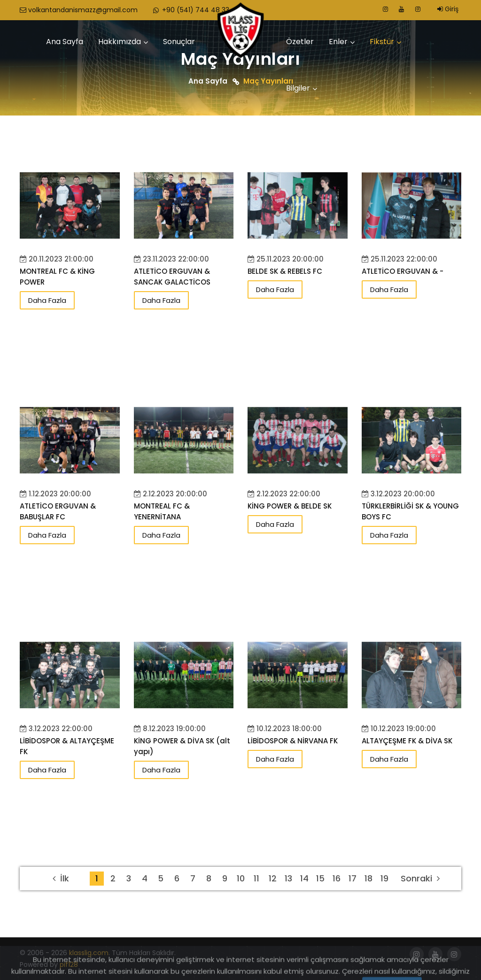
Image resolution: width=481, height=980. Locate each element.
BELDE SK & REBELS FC (285, 271)
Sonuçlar (179, 42)
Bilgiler (298, 88)
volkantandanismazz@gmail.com (79, 10)
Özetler (300, 42)
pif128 (69, 965)
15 (320, 878)
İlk (61, 878)
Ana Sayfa (65, 42)
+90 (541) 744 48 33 (190, 10)
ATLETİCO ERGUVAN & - (403, 271)
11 (256, 878)
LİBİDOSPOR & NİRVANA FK (293, 741)
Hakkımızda (120, 42)
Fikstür (382, 42)
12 (273, 878)
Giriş (448, 9)
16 (337, 878)
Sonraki (420, 878)
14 (304, 878)
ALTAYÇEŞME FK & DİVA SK (407, 741)
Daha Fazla (47, 300)
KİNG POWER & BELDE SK (290, 506)
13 (288, 878)
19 (384, 878)
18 (369, 878)
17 (353, 878)
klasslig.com (89, 953)
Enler (338, 42)
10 (241, 878)
